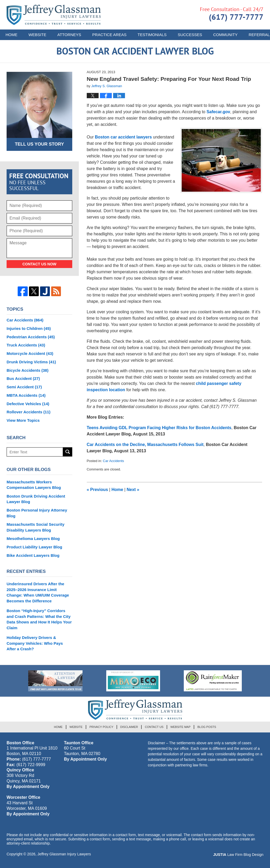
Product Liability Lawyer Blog (34, 547)
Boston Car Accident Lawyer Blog (54, 15)
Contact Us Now (39, 264)
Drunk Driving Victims (31, 362)
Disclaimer (129, 727)
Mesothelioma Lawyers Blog (33, 539)
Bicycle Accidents (28, 370)
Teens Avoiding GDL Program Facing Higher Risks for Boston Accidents (159, 428)
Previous (97, 490)
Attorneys (69, 35)
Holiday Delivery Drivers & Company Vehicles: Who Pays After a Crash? (35, 643)
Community (225, 35)
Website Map (180, 727)
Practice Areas (109, 35)
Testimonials (152, 35)
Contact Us (154, 727)
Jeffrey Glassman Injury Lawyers (64, 854)
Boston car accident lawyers (123, 137)
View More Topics (23, 420)
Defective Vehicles (28, 404)
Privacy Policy (101, 727)
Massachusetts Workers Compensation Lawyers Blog (34, 485)
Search (68, 452)
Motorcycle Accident (30, 353)
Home (11, 35)
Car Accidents (113, 461)
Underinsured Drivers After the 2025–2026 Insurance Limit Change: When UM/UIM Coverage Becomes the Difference (38, 592)
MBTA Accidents (26, 395)
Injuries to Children (29, 328)
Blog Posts (207, 727)
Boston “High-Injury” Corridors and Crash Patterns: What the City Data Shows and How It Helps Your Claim (39, 619)
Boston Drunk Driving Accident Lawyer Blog (36, 499)
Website (37, 35)
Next (133, 490)
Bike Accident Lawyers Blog (33, 555)
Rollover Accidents (28, 412)
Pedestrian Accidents (31, 337)
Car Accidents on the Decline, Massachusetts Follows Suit (145, 445)
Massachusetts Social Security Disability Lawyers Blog (35, 527)
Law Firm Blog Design (238, 855)
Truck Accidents (26, 345)
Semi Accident (24, 387)
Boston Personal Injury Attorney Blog (37, 513)
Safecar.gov (218, 112)
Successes (190, 35)
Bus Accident (23, 378)
